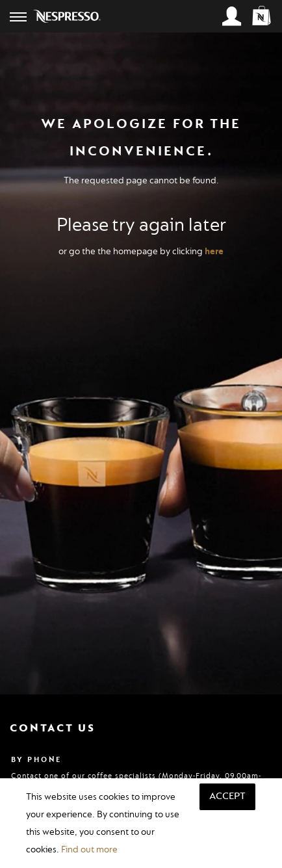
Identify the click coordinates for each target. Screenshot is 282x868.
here (214, 251)
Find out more (89, 849)
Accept (227, 796)
